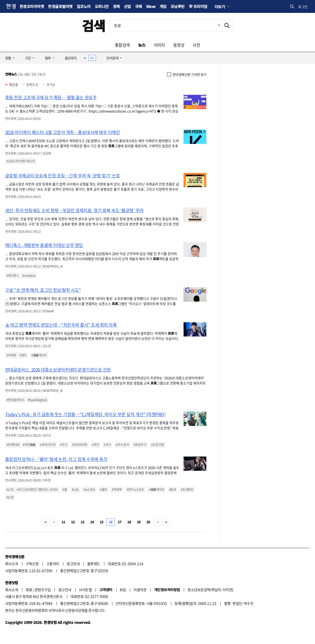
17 (120, 522)
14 (92, 522)
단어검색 (112, 58)
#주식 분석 (122, 445)
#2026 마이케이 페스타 (21, 161)
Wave (151, 6)
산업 (127, 6)
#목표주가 (140, 445)
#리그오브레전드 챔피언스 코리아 (37, 490)
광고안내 (73, 564)
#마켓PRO (13, 445)
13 (82, 522)
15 (102, 522)
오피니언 (102, 6)
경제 (116, 6)
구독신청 (32, 564)
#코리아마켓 (80, 445)
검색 (94, 25)
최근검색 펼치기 (215, 26)
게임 (163, 6)
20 (148, 522)
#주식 (64, 445)
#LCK (10, 490)
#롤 (65, 490)
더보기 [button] (220, 6)
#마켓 (29, 445)
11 (63, 522)
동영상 (179, 45)
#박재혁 (11, 355)
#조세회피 (187, 490)
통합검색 (122, 45)
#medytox (29, 276)
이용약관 (140, 590)
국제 (139, 6)
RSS (123, 590)
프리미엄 (200, 6)
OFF (92, 58)
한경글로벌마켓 (60, 6)
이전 (54, 522)
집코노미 (84, 6)
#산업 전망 (158, 445)
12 (73, 522)
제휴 (29, 590)
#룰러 (103, 490)
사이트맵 (85, 590)
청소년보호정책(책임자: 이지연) (210, 590)
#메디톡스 (13, 276)
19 (139, 522)
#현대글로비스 (15, 400)
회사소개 (12, 564)
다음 (158, 522)
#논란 (10, 497)
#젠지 (23, 355)
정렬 (8, 58)
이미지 (159, 45)
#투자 (95, 445)
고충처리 (53, 564)
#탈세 (172, 490)
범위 (48, 58)
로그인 (303, 7)
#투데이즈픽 (48, 445)
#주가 (107, 445)
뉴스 (142, 45)
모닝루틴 (178, 6)
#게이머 (39, 355)
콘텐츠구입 (43, 590)
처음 (45, 522)
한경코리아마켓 (32, 6)
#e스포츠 (89, 490)
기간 (28, 58)
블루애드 (94, 564)
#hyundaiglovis (37, 400)
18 (129, 522)
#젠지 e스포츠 (135, 490)
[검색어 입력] (165, 26)
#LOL (75, 490)
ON (85, 58)
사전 (196, 45)
